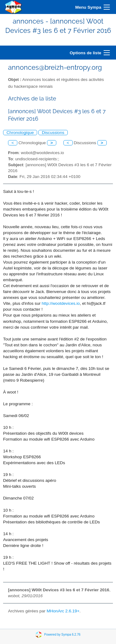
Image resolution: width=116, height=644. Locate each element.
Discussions (53, 133)
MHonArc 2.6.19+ (63, 611)
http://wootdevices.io (61, 303)
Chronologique (20, 133)
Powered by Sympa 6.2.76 (62, 634)
